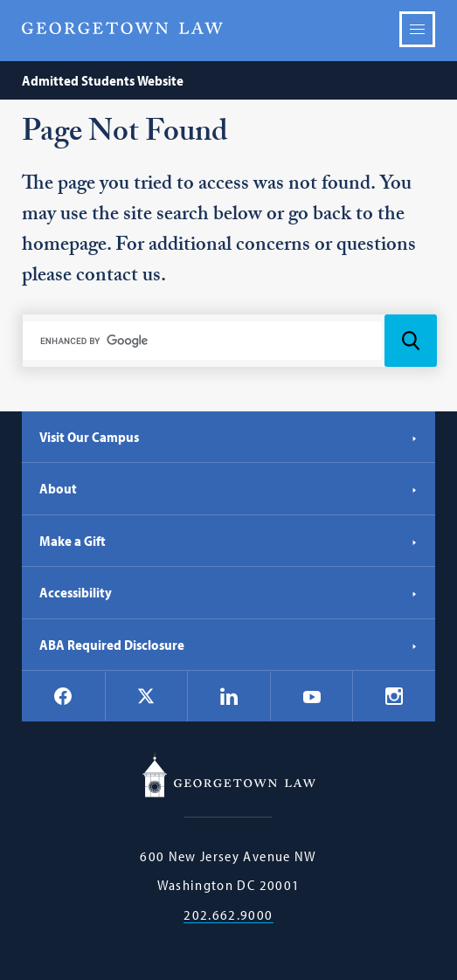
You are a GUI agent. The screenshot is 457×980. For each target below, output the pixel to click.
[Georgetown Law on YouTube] (312, 696)
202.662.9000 (228, 915)
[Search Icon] (411, 341)
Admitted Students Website (103, 80)
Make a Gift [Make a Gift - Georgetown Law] (228, 541)
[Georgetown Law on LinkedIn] (229, 696)
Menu (417, 29)
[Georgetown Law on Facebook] (63, 696)
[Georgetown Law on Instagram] (394, 696)
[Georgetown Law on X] (146, 697)
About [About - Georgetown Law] (228, 488)
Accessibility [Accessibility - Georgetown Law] (228, 592)
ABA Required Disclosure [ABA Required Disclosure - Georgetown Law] (228, 645)
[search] (202, 341)
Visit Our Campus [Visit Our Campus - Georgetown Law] (228, 437)
